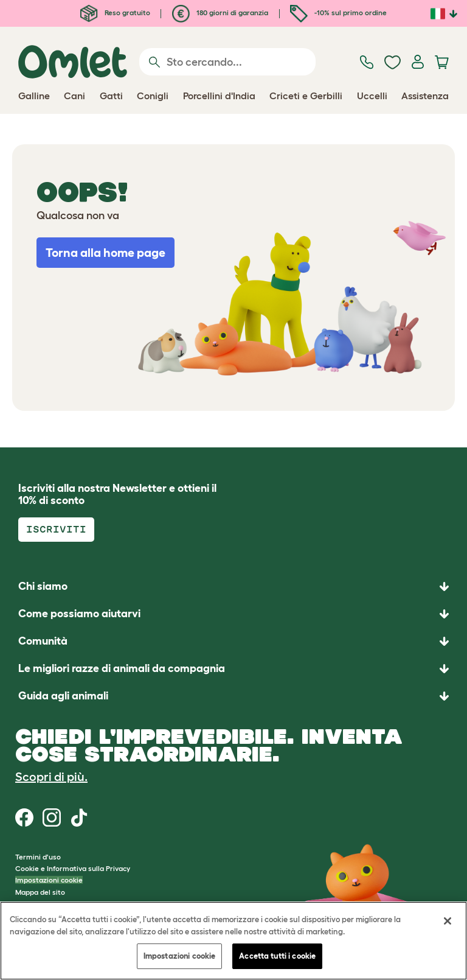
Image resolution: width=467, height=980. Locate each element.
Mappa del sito (40, 892)
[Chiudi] (448, 921)
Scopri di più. (51, 777)
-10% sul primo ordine (338, 12)
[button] (233, 696)
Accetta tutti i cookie (277, 956)
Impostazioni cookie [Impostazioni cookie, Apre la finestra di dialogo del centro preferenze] (179, 956)
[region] (233, 941)
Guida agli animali (63, 696)
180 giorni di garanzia (220, 12)
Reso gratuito (115, 12)
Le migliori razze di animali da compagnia (122, 668)
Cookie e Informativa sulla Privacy (73, 868)
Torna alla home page (106, 253)
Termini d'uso (38, 857)
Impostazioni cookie (49, 880)
